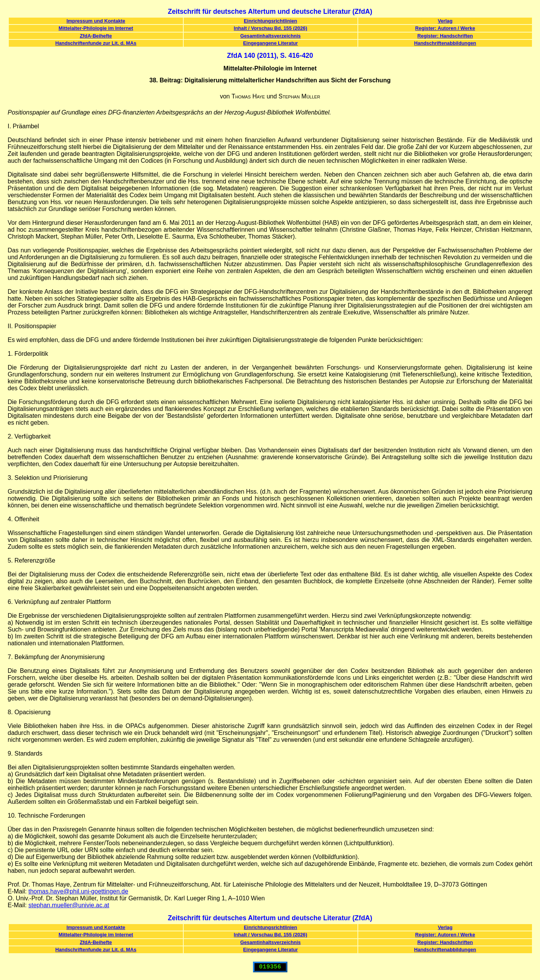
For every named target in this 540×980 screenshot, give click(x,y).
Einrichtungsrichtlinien (270, 21)
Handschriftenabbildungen (445, 43)
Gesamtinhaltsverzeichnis (271, 36)
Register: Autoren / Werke (445, 28)
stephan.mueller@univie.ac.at (69, 905)
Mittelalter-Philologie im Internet (96, 28)
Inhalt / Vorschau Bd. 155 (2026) (271, 28)
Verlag (445, 21)
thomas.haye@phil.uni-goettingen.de (78, 891)
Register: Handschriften (445, 36)
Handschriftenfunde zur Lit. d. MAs (96, 43)
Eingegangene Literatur (270, 43)
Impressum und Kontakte (96, 21)
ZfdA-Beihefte (96, 36)
